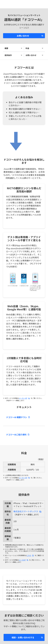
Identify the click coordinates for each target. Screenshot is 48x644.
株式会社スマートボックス (26, 511)
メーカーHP (23, 398)
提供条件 (8, 55)
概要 (6, 48)
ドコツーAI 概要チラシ (17, 417)
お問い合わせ (23, 36)
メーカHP (22, 560)
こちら (29, 555)
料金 (27, 48)
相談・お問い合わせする (23, 637)
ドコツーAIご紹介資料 (16, 435)
